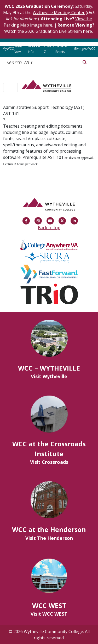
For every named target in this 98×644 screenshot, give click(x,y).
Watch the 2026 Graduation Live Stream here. (48, 31)
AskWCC (89, 49)
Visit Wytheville (49, 376)
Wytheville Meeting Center (59, 12)
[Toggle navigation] (10, 87)
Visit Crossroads (49, 462)
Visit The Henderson (49, 538)
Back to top (49, 228)
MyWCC (8, 49)
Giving (79, 49)
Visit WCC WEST (49, 614)
